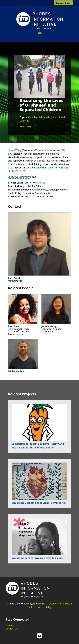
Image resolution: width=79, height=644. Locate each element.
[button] (40, 32)
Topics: (24, 117)
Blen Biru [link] (13, 326)
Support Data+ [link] (64, 3)
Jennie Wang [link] (15, 150)
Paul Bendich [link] (16, 278)
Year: (22, 126)
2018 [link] (29, 126)
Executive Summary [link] (19, 177)
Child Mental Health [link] (39, 117)
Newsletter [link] (12, 625)
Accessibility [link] (45, 607)
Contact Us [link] (12, 629)
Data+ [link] (54, 117)
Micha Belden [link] (16, 371)
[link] (40, 21)
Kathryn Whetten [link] (33, 183)
